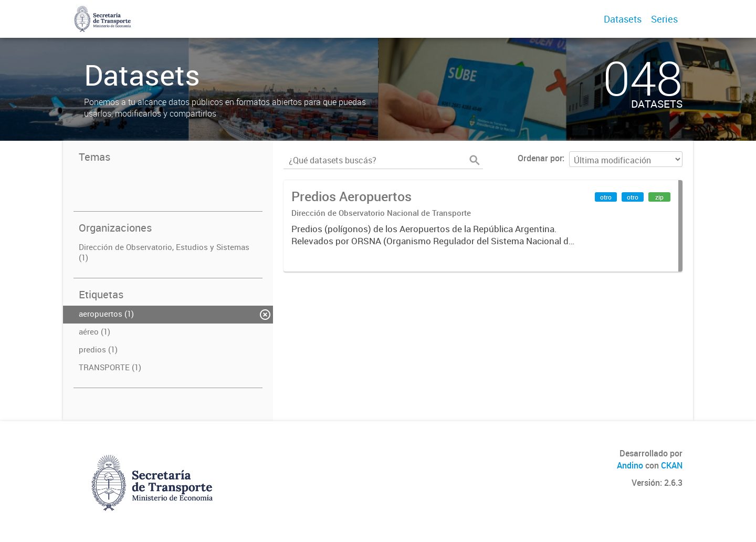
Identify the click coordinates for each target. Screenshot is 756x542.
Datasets (623, 19)
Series (664, 19)
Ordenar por (540, 158)
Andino (630, 465)
